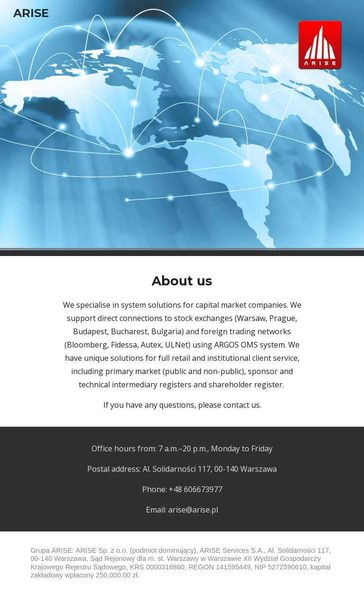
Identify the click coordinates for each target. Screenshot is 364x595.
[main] (182, 341)
